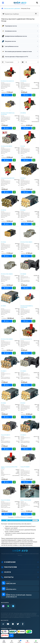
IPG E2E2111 (4, 371)
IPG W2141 (23, 403)
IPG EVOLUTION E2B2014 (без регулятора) (8, 114)
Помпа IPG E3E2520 (5, 500)
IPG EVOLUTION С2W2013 (7, 339)
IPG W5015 (3, 306)
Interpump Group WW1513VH (8, 178)
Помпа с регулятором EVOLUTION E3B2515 (9, 467)
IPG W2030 (3, 403)
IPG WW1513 (23, 81)
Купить (6, 95)
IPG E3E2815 (23, 371)
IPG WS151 (23, 178)
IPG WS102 (3, 210)
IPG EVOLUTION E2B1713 (26, 339)
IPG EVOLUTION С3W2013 (26, 242)
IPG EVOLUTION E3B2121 (7, 146)
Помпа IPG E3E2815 (25, 467)
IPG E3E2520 (23, 274)
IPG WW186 (23, 113)
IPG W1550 (3, 242)
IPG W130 (23, 146)
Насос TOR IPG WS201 (26, 500)
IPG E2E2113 (23, 435)
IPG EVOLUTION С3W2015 (7, 274)
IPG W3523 (23, 210)
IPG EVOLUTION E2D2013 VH (7, 81)
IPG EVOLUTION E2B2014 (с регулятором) (27, 306)
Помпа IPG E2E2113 (5, 435)
